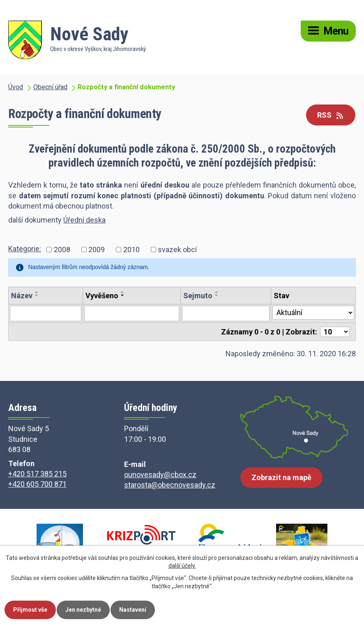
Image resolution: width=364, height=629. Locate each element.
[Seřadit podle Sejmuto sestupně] (217, 295)
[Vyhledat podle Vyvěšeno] (132, 313)
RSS (331, 115)
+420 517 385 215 (37, 474)
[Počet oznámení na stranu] (335, 332)
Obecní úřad (50, 87)
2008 (62, 250)
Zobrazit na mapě (281, 477)
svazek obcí (177, 250)
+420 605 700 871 (37, 484)
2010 (131, 250)
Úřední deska (84, 220)
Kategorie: (25, 249)
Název (22, 296)
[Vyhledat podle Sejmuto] (226, 313)
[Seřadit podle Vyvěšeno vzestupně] (123, 292)
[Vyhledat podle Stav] (313, 313)
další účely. (182, 566)
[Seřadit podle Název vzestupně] (37, 292)
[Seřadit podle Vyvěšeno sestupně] (123, 295)
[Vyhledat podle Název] (46, 313)
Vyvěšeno (102, 296)
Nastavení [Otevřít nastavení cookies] (133, 610)
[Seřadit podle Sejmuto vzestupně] (217, 292)
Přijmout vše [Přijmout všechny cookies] (30, 610)
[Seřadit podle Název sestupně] (37, 295)
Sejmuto (198, 296)
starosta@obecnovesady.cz (170, 485)
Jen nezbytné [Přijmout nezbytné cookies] (83, 610)
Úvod (16, 87)
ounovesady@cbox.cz (160, 475)
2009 (97, 250)
